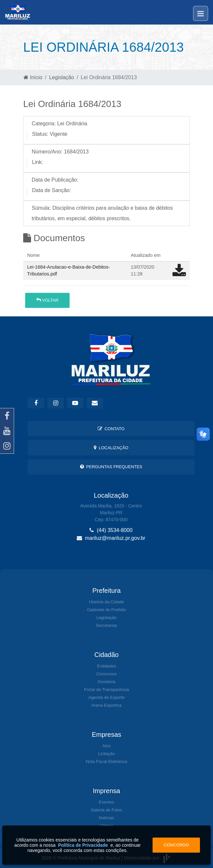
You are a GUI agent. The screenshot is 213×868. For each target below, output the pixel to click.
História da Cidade (107, 602)
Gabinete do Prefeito (106, 610)
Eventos (107, 802)
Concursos (106, 674)
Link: (38, 162)
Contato (111, 429)
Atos (106, 746)
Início (33, 77)
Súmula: (41, 208)
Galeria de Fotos (106, 810)
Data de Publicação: (55, 180)
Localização (111, 448)
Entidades (106, 666)
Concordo (176, 845)
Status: (40, 134)
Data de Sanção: (51, 190)
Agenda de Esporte (106, 697)
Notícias (107, 818)
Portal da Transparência (106, 690)
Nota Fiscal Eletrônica (106, 762)
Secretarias (106, 625)
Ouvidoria (106, 682)
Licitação (106, 754)
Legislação (62, 77)
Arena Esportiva (107, 705)
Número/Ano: (47, 152)
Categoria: (44, 124)
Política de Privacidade (83, 845)
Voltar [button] (47, 300)
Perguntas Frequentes (111, 467)
